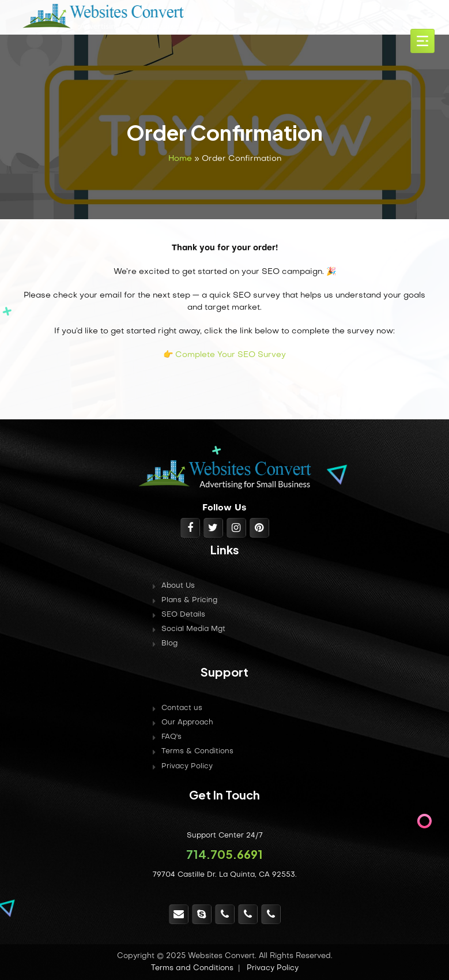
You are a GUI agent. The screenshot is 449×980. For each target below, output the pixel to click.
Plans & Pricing (189, 600)
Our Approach (187, 723)
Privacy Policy (187, 767)
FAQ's (171, 737)
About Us (178, 586)
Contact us (182, 708)
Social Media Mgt (193, 629)
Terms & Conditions (197, 752)
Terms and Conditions (192, 968)
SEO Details (183, 615)
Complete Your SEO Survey (231, 355)
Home (180, 159)
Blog (169, 644)
